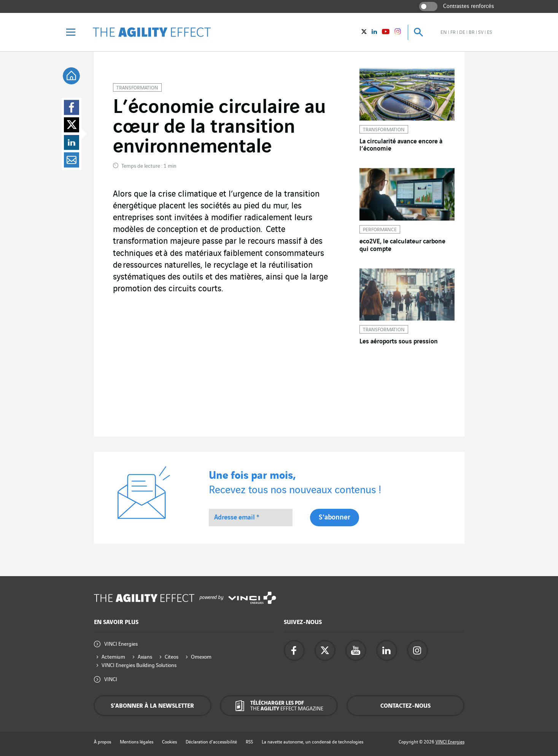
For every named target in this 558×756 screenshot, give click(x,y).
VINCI (111, 679)
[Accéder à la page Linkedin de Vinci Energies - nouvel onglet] (387, 650)
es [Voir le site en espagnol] (490, 32)
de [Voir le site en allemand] (462, 32)
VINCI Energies (121, 644)
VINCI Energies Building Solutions (139, 665)
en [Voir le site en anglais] (444, 32)
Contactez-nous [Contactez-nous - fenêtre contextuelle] (405, 706)
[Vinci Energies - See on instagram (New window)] (398, 33)
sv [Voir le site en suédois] (481, 32)
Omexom (201, 657)
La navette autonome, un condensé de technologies (312, 742)
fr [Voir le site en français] (453, 32)
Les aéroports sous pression (399, 341)
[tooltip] (71, 76)
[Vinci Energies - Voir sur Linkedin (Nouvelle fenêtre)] (374, 32)
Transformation (137, 88)
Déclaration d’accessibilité (211, 742)
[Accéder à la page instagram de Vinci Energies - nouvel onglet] (417, 650)
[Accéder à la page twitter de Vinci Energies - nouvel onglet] (325, 650)
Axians (145, 657)
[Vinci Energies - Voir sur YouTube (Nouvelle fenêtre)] (386, 32)
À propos (103, 742)
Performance (380, 230)
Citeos (172, 657)
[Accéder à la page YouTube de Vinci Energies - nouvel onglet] (356, 650)
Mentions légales (137, 742)
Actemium (113, 657)
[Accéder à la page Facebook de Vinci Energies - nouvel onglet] (294, 650)
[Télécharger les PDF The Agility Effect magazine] (279, 706)
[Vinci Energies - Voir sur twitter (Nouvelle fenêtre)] (364, 32)
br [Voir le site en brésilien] (472, 32)
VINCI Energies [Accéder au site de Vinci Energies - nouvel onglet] (450, 742)
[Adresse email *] (251, 518)
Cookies (169, 742)
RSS (249, 742)
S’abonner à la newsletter (152, 706)
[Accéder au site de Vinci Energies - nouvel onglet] (252, 598)
